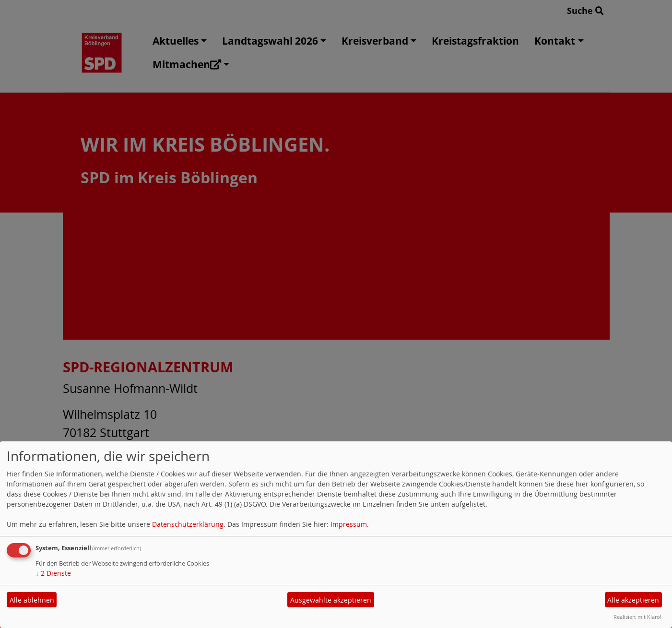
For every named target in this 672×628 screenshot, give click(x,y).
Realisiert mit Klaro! (637, 617)
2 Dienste (53, 573)
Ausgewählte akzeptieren (331, 600)
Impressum (349, 524)
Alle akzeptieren (633, 600)
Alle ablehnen (32, 600)
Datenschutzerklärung (188, 524)
